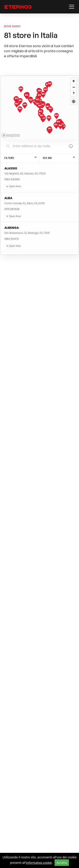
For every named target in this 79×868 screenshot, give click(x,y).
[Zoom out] (74, 87)
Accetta (62, 863)
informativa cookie (39, 863)
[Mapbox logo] (11, 135)
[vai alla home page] (18, 7)
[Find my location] (74, 101)
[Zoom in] (74, 81)
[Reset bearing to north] (74, 93)
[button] (71, 7)
